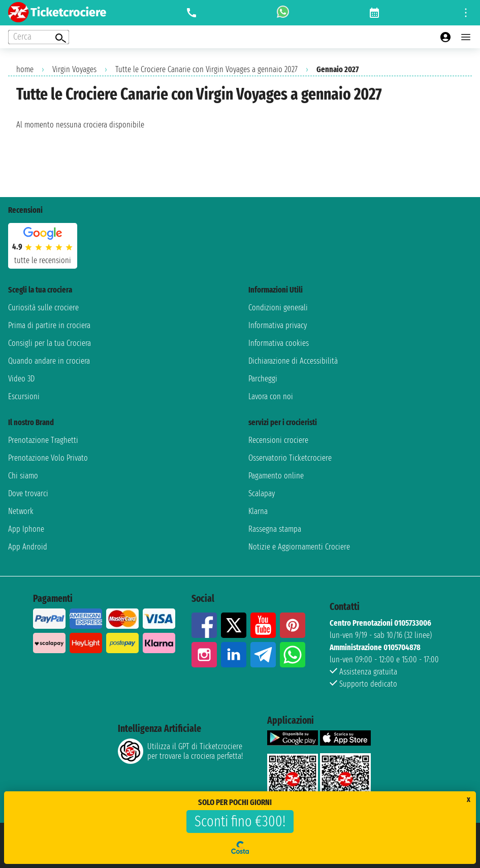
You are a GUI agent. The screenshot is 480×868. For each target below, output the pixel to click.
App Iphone (26, 529)
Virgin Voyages (74, 69)
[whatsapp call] (283, 13)
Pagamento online (276, 476)
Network (21, 511)
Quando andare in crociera (49, 361)
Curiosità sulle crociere (43, 308)
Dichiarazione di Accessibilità (293, 361)
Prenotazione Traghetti (43, 440)
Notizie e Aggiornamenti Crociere (299, 547)
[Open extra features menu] (39, 37)
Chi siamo (23, 476)
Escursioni (24, 396)
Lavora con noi (271, 396)
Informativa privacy (278, 325)
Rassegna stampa (275, 529)
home (25, 69)
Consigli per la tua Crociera (50, 343)
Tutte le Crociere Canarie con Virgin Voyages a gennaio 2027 (206, 69)
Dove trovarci (28, 493)
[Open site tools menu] (466, 13)
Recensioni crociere (278, 440)
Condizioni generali (278, 308)
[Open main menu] (466, 37)
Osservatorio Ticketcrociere (290, 458)
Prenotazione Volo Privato (48, 458)
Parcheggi (263, 379)
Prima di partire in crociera (49, 325)
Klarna (258, 511)
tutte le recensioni (43, 260)
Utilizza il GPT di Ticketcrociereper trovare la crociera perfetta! (180, 751)
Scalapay (262, 493)
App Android (28, 547)
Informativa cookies (279, 343)
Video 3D (21, 379)
